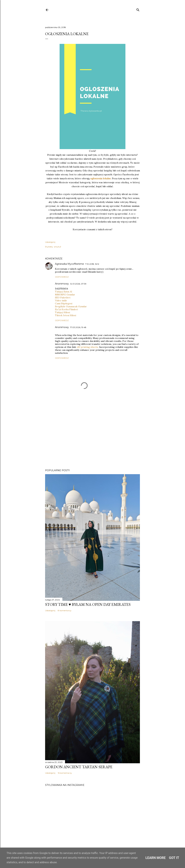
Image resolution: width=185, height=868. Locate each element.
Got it (174, 858)
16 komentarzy (65, 773)
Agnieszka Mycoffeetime (69, 264)
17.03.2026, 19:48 (78, 327)
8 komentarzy (65, 610)
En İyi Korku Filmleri (66, 309)
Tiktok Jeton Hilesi (66, 315)
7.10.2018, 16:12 (92, 264)
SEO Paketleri (63, 298)
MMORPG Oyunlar (65, 295)
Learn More (156, 858)
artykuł (57, 247)
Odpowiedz (62, 277)
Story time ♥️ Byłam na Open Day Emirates (88, 604)
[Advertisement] (92, 438)
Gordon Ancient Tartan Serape (79, 767)
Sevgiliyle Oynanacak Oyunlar (71, 306)
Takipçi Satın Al (63, 292)
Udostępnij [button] (50, 242)
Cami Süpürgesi (64, 303)
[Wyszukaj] (138, 9)
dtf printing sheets (87, 347)
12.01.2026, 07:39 (78, 284)
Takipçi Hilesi (62, 312)
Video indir (61, 300)
